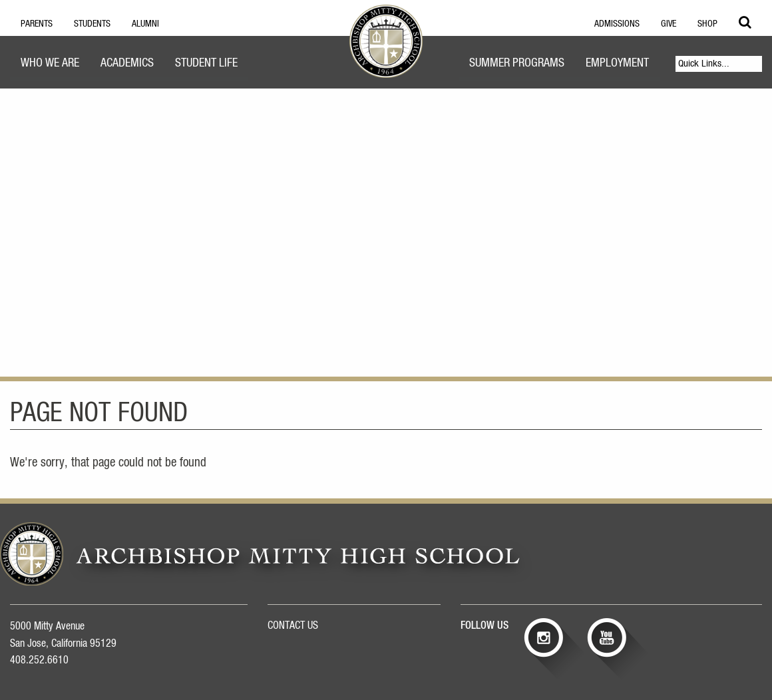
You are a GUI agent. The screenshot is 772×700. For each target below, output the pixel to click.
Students (92, 24)
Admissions (617, 24)
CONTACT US (293, 625)
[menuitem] (50, 65)
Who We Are (50, 63)
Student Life (206, 63)
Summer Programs (517, 63)
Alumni (145, 24)
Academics (127, 63)
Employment (617, 63)
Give (669, 24)
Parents (37, 24)
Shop (707, 24)
